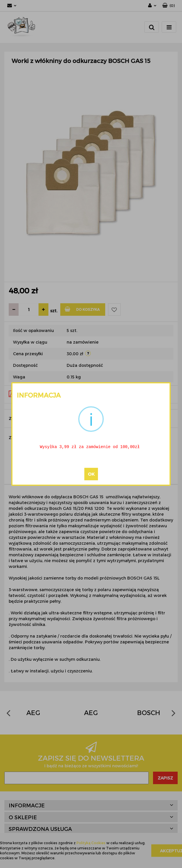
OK (91, 474)
